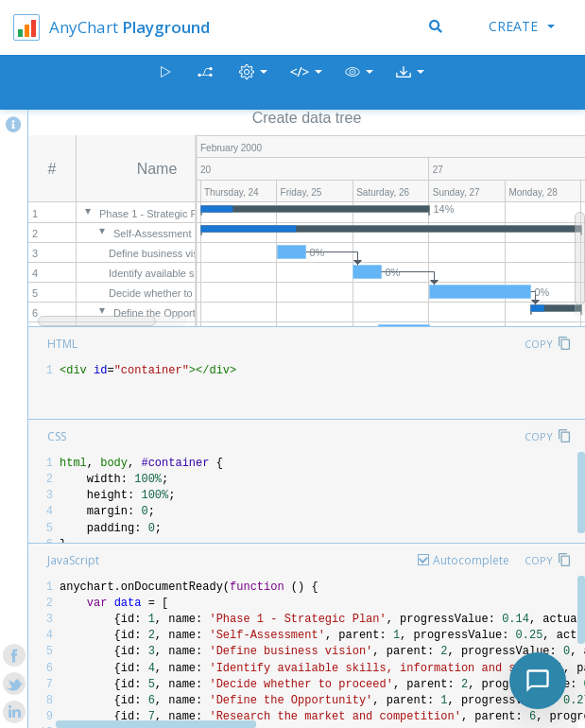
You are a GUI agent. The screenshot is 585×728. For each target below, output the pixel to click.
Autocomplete (471, 560)
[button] (359, 83)
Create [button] (522, 26)
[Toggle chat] (538, 681)
